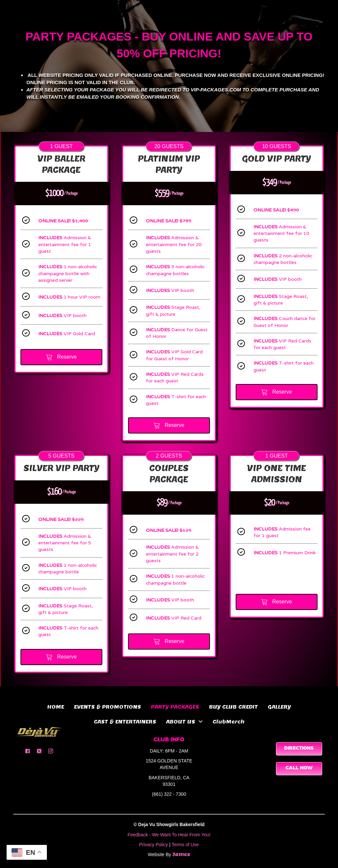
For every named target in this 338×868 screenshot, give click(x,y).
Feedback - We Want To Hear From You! (169, 835)
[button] (28, 751)
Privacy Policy (154, 845)
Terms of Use (185, 845)
